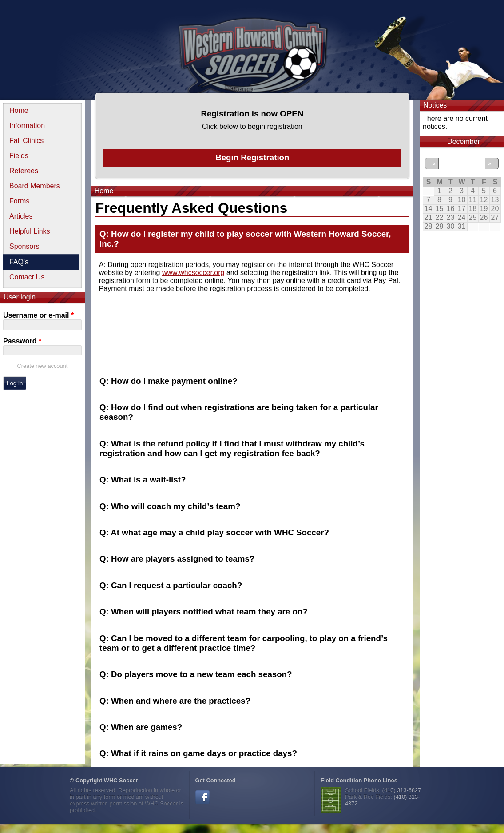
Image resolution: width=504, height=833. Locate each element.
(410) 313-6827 (402, 790)
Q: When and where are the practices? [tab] (175, 701)
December (464, 141)
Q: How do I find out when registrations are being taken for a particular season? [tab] (239, 412)
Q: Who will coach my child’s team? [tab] (170, 506)
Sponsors (24, 246)
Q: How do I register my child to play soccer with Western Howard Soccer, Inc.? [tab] (245, 239)
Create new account (42, 366)
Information (27, 126)
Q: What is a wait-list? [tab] (143, 480)
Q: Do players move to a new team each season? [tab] (196, 674)
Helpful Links (30, 231)
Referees (24, 171)
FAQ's (19, 262)
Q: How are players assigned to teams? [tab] (177, 559)
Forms (19, 201)
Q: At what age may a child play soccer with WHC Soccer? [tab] (214, 532)
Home (19, 110)
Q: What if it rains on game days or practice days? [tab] (198, 753)
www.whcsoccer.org (193, 273)
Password (22, 341)
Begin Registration (252, 157)
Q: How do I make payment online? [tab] (169, 381)
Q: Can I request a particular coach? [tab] (171, 585)
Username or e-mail (38, 315)
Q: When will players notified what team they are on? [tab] (204, 612)
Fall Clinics (26, 141)
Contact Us (27, 277)
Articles (21, 216)
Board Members (35, 186)
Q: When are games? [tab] (141, 727)
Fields (19, 156)
